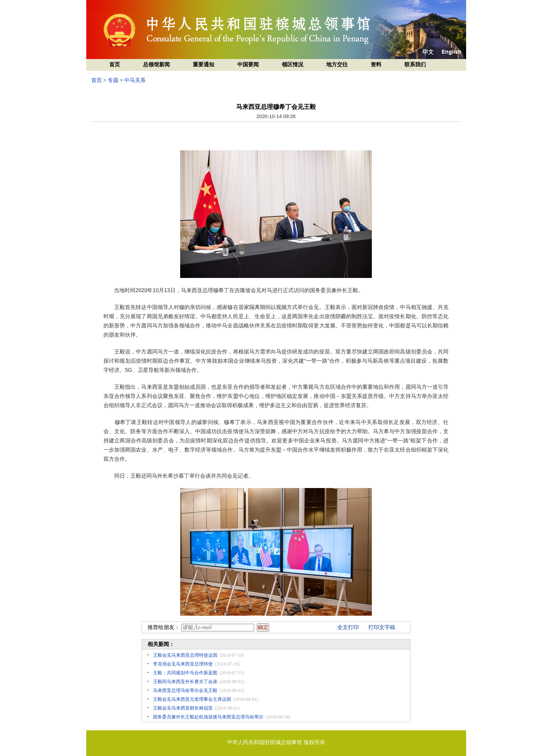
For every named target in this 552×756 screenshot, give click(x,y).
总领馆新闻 (156, 65)
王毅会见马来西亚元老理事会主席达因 (192, 699)
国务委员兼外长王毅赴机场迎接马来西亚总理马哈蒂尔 (208, 717)
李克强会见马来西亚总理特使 (183, 664)
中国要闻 (248, 65)
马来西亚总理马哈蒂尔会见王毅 (185, 690)
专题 (113, 80)
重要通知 (204, 65)
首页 (115, 65)
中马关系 (135, 80)
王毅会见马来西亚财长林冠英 (183, 708)
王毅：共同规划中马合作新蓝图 (185, 673)
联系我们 (415, 65)
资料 (376, 65)
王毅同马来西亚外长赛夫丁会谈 (185, 682)
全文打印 (348, 627)
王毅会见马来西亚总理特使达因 (185, 655)
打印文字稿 (382, 627)
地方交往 (337, 65)
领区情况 (292, 65)
